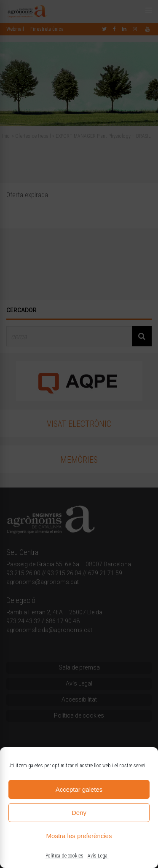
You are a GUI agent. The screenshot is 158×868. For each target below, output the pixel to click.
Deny (79, 813)
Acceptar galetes (79, 789)
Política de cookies (64, 856)
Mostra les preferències (79, 836)
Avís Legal (98, 856)
